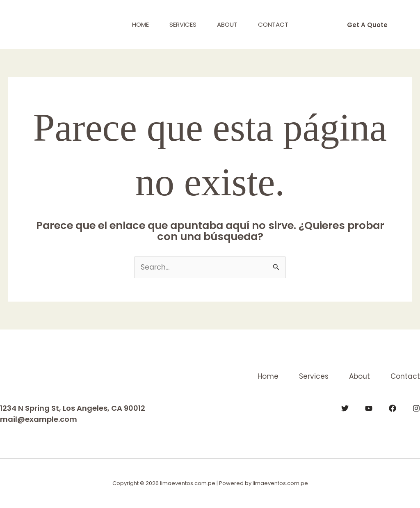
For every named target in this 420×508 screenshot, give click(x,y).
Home (140, 24)
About (227, 24)
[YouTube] (369, 408)
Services (183, 24)
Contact (273, 24)
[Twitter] (345, 408)
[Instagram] (416, 408)
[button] (367, 25)
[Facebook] (393, 408)
